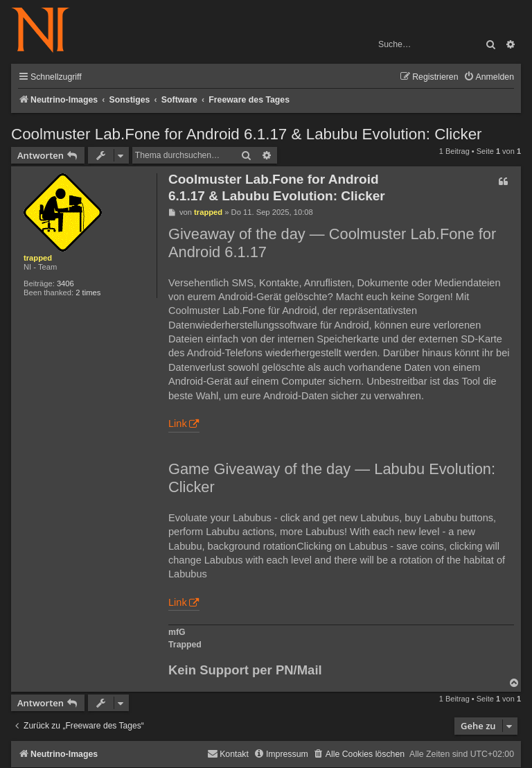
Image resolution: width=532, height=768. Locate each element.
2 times (88, 293)
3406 (65, 283)
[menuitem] (489, 77)
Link (178, 424)
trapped (38, 258)
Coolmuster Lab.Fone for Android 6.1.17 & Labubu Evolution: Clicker (247, 134)
